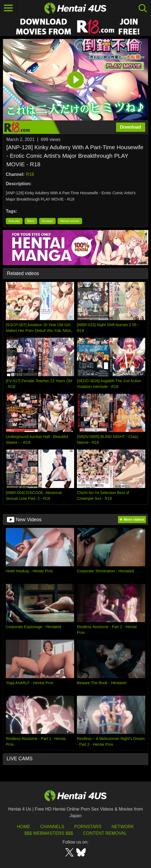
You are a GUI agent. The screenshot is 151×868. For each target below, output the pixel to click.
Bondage (47, 221)
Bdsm (31, 221)
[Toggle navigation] (8, 8)
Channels (52, 827)
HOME (24, 827)
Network (123, 827)
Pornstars (88, 827)
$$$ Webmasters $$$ (48, 833)
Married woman (70, 221)
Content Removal (105, 833)
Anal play (14, 221)
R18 (30, 174)
